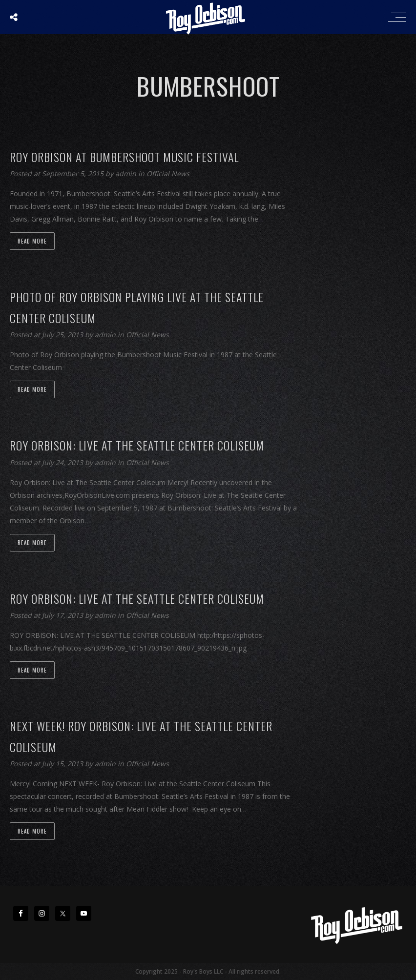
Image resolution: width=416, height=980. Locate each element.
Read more (32, 241)
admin (127, 174)
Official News (168, 174)
